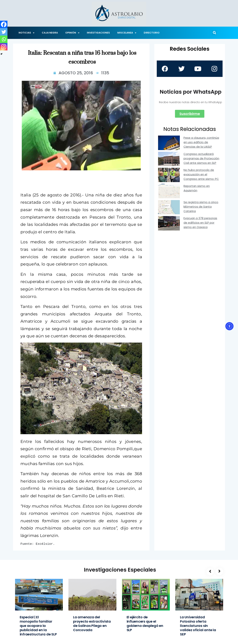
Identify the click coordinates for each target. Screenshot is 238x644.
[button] (214, 33)
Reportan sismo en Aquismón (197, 188)
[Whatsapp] (4, 39)
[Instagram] (4, 47)
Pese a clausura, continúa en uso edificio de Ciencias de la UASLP (201, 142)
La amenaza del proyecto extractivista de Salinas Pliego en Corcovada (92, 624)
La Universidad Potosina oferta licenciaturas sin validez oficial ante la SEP (198, 626)
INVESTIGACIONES (98, 33)
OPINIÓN (72, 33)
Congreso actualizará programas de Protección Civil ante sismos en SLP (201, 158)
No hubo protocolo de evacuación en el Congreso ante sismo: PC (201, 174)
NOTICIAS (26, 33)
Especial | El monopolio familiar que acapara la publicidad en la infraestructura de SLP (38, 626)
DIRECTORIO (152, 33)
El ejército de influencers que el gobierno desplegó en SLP (145, 624)
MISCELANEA (127, 33)
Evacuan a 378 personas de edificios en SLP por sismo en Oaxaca (200, 223)
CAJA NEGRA (50, 33)
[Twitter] (4, 32)
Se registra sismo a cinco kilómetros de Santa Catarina (201, 207)
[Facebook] (4, 24)
